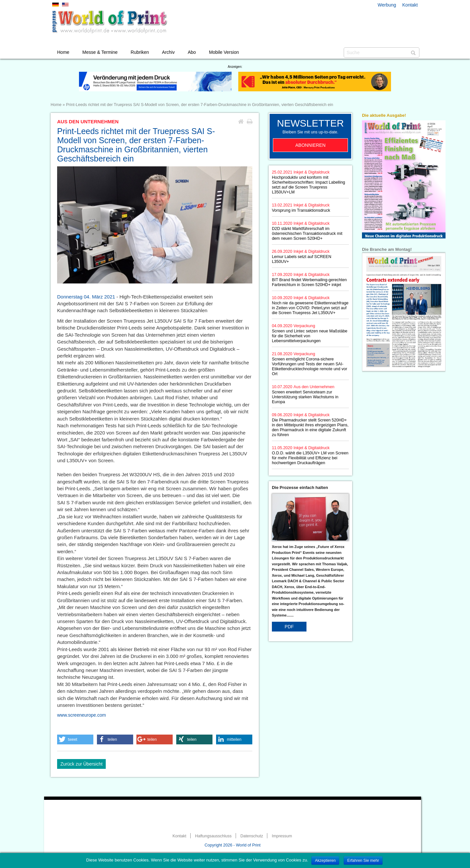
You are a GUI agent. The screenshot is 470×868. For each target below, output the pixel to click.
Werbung (387, 5)
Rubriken (140, 52)
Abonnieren (311, 145)
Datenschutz (251, 836)
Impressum (282, 836)
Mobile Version (224, 52)
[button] (75, 739)
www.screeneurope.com (81, 715)
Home (63, 52)
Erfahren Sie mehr (363, 860)
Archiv (168, 52)
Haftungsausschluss (213, 836)
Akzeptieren (325, 860)
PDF (289, 627)
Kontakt (410, 5)
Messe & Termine (100, 52)
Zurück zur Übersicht (81, 764)
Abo (192, 52)
